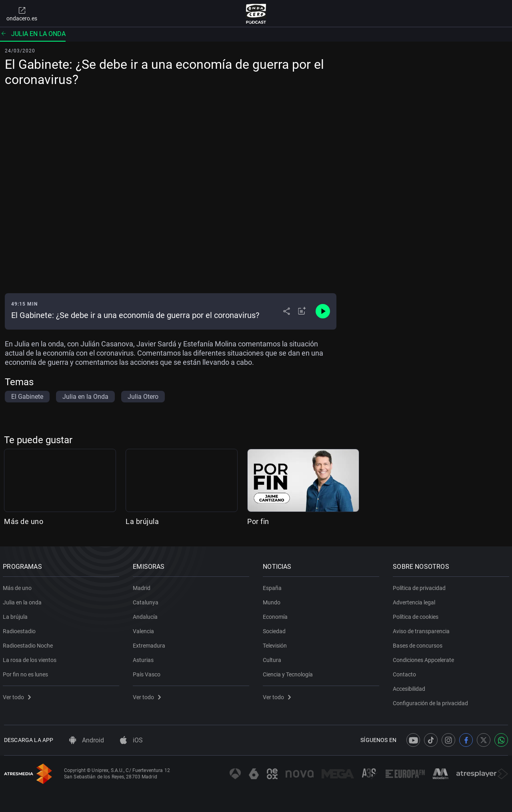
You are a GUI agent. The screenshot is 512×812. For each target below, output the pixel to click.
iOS (131, 740)
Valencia (145, 630)
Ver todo (18, 696)
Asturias (144, 658)
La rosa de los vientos (31, 658)
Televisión (276, 644)
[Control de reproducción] (323, 311)
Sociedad (275, 630)
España (273, 586)
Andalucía (146, 615)
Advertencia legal (415, 601)
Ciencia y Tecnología (289, 673)
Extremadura (150, 644)
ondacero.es (22, 14)
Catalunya (147, 601)
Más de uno (24, 521)
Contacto (406, 673)
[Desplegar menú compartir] (287, 311)
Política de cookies (417, 615)
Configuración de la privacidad (432, 702)
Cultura (273, 658)
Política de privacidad (420, 586)
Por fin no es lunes (27, 673)
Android (87, 740)
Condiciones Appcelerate (425, 658)
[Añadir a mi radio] (302, 311)
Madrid (143, 586)
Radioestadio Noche (29, 644)
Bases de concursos (419, 644)
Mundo (273, 601)
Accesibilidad (410, 687)
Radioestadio (20, 630)
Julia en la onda (33, 34)
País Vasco (148, 673)
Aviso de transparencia (422, 630)
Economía (276, 615)
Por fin (258, 521)
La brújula (142, 521)
